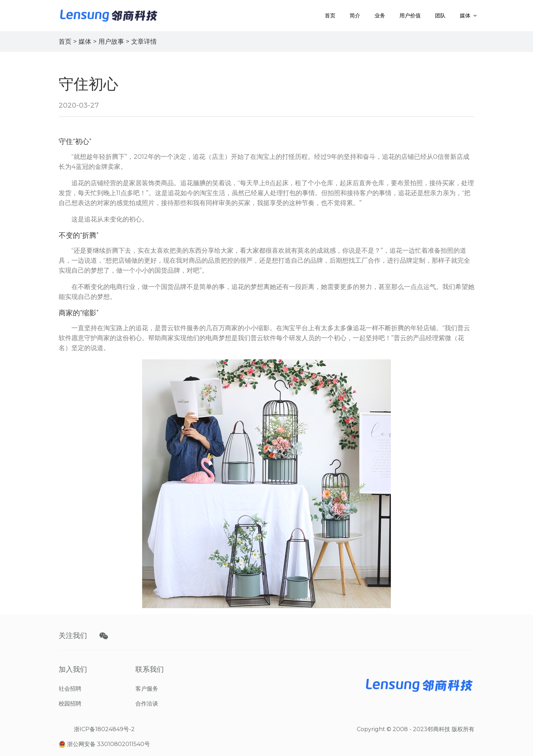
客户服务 (147, 689)
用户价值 (410, 15)
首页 (330, 15)
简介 (355, 15)
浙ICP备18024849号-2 (104, 729)
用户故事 (111, 42)
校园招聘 (70, 704)
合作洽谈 (147, 704)
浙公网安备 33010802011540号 (104, 744)
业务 (380, 15)
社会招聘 (70, 689)
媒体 (465, 15)
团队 (440, 15)
